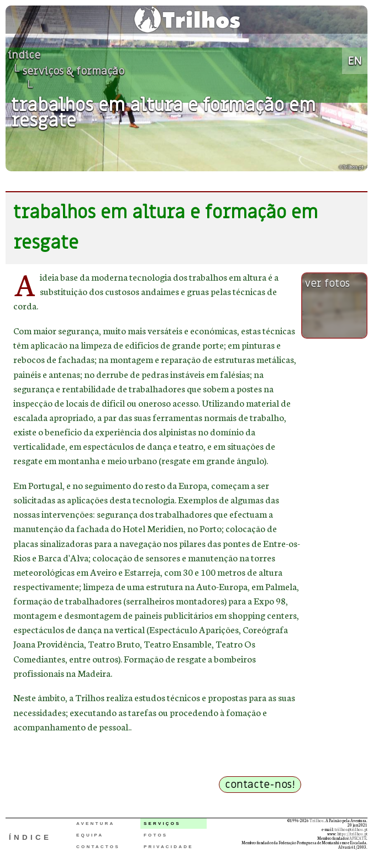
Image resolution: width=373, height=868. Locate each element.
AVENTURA (95, 824)
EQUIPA (90, 835)
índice (24, 55)
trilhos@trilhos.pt (351, 829)
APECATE (358, 838)
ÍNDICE (30, 837)
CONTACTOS (98, 847)
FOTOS (156, 835)
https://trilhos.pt (352, 834)
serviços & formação (73, 71)
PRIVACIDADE (169, 847)
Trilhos (317, 820)
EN (355, 61)
